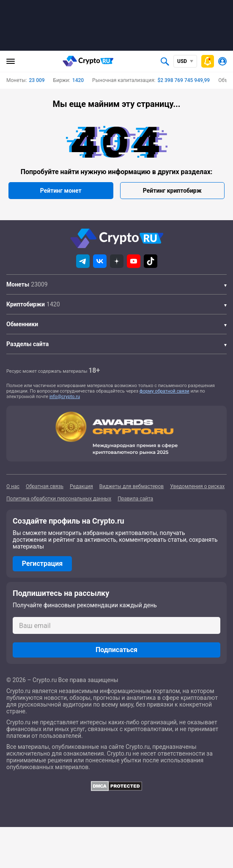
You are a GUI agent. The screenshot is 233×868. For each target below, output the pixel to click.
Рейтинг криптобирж (172, 191)
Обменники (22, 324)
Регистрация (42, 564)
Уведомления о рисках (197, 486)
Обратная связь (45, 486)
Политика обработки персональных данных (59, 499)
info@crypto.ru (65, 397)
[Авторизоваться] (222, 61)
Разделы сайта (27, 344)
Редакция (81, 486)
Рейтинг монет (61, 191)
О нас (13, 486)
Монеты (18, 284)
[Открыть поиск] (165, 61)
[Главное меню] (11, 61)
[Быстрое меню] (208, 61)
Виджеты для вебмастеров (132, 486)
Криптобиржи (26, 304)
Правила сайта (135, 499)
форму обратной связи (164, 391)
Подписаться (116, 650)
